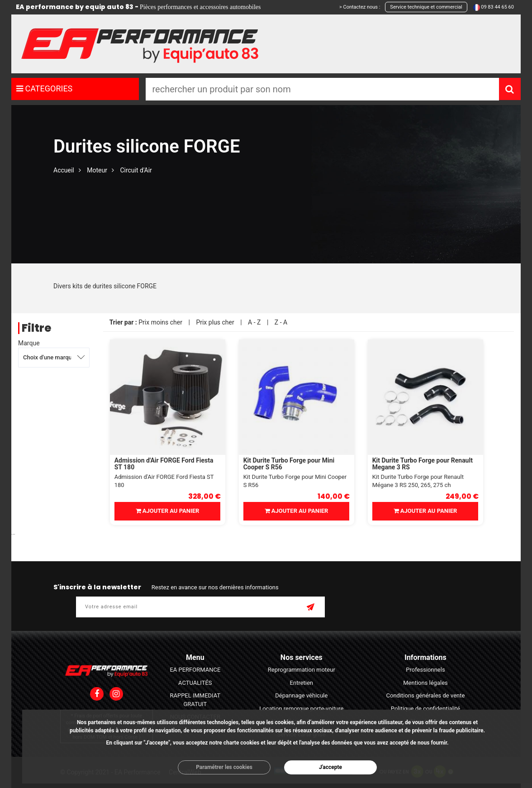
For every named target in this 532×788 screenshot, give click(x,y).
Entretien (302, 683)
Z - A (281, 322)
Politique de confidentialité (425, 709)
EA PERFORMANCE (195, 670)
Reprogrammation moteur (302, 670)
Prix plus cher (215, 322)
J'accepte (330, 767)
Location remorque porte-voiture (301, 709)
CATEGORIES (44, 88)
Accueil (64, 170)
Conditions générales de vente (426, 695)
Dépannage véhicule (301, 695)
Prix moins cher (160, 322)
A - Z (254, 322)
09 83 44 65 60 (497, 7)
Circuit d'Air (136, 170)
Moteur (97, 170)
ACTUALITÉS (195, 683)
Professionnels (425, 670)
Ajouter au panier (168, 511)
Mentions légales (425, 683)
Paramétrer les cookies (224, 767)
